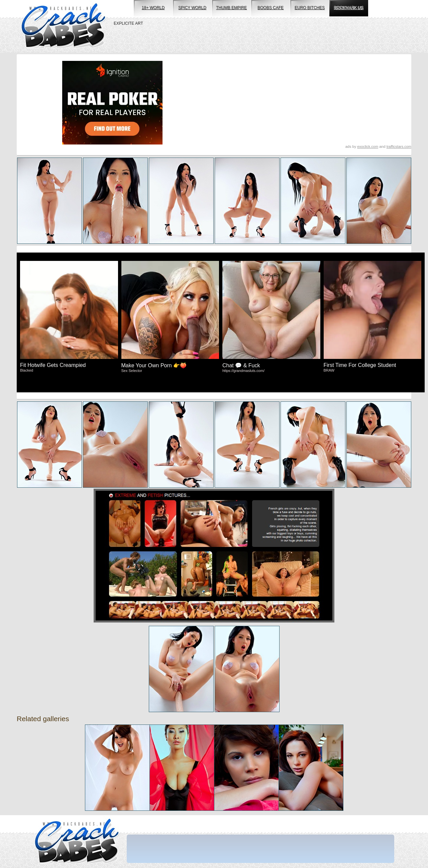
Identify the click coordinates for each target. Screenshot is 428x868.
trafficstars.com (399, 147)
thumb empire (231, 8)
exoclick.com (368, 147)
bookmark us (349, 8)
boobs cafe (271, 8)
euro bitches (310, 8)
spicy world (192, 8)
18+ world (153, 8)
